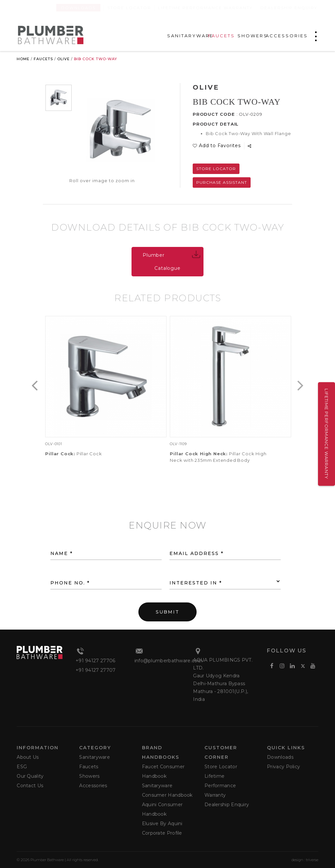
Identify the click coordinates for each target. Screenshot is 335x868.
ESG (22, 767)
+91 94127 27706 (96, 661)
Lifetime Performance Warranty (205, 8)
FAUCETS (221, 36)
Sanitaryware (95, 757)
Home (23, 59)
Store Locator (129, 8)
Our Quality (30, 776)
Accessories (93, 786)
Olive (63, 59)
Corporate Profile (162, 833)
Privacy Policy (283, 767)
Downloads (78, 8)
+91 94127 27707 (96, 670)
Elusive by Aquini (162, 824)
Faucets (43, 59)
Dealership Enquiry (289, 8)
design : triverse (305, 860)
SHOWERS (253, 36)
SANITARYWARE (190, 36)
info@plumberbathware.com (168, 661)
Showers (89, 776)
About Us (28, 757)
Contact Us (30, 786)
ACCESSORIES (287, 36)
